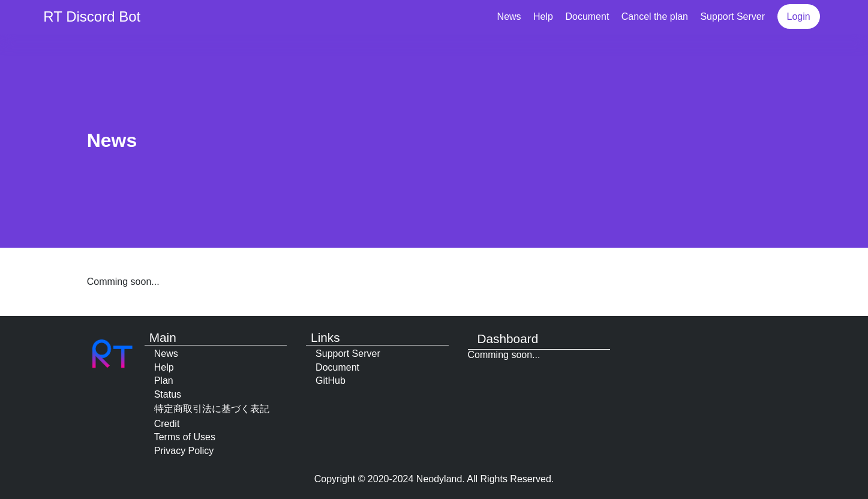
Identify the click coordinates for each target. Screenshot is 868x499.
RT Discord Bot (92, 16)
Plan (164, 381)
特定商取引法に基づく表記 (212, 409)
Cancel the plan (655, 16)
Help (543, 16)
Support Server (732, 16)
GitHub (331, 381)
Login (799, 16)
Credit (167, 424)
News (509, 16)
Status (168, 394)
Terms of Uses (185, 437)
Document (587, 16)
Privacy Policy (184, 451)
